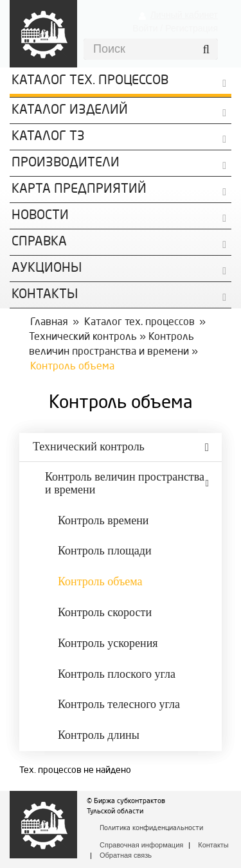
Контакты (213, 845)
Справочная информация (141, 845)
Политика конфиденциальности (151, 828)
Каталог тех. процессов (139, 323)
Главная (49, 323)
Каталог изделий (70, 111)
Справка (39, 242)
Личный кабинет (184, 15)
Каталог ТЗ (48, 137)
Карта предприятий (79, 190)
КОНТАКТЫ (45, 295)
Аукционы (47, 269)
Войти (145, 28)
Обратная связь (126, 855)
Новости (40, 216)
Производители (66, 163)
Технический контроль (83, 337)
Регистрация (192, 28)
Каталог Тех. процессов (90, 81)
